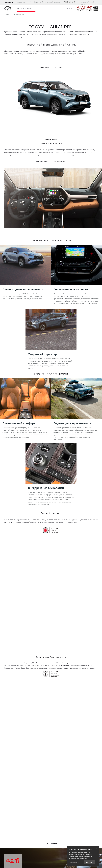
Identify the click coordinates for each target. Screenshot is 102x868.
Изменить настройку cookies (12, 847)
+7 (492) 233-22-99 (69, 2)
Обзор (6, 15)
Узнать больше (20, 741)
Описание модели (36, 15)
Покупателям (9, 2)
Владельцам (22, 2)
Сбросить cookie (8, 851)
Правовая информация (11, 844)
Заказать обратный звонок (87, 3)
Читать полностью (74, 862)
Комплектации (19, 15)
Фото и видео (53, 15)
